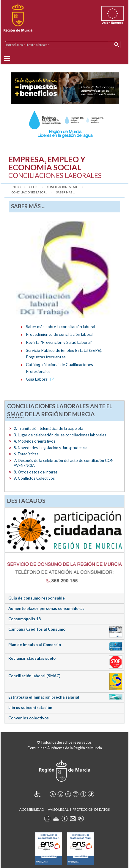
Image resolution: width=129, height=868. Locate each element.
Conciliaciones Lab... (63, 187)
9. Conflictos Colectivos (34, 478)
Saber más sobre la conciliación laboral (60, 326)
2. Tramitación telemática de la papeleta (48, 428)
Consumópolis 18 (25, 619)
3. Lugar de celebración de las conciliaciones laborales (60, 435)
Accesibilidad (32, 809)
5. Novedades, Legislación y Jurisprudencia (51, 448)
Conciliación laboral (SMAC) (34, 676)
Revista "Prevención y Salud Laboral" (59, 342)
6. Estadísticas (26, 454)
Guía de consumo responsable (37, 598)
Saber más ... (65, 192)
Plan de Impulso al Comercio (35, 645)
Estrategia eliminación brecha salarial (44, 697)
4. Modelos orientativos (34, 441)
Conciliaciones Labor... (29, 192)
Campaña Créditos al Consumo (37, 629)
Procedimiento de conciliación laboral (60, 334)
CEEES (34, 187)
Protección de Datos (91, 809)
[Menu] (7, 58)
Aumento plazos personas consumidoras (46, 608)
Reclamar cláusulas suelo (32, 658)
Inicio (16, 187)
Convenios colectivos (29, 718)
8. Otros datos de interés (36, 472)
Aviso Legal (58, 809)
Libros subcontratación (30, 708)
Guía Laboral (41, 379)
